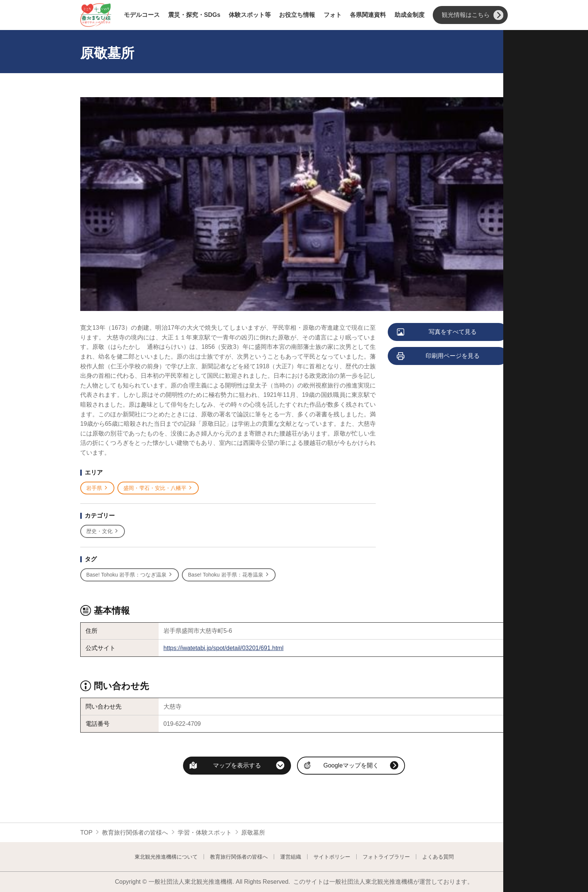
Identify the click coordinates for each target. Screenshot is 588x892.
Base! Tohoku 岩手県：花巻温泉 (229, 575)
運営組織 (291, 857)
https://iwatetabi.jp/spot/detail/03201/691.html (223, 648)
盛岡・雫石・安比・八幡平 (158, 488)
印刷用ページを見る (439, 356)
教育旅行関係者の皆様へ (135, 833)
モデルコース (142, 15)
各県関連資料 (368, 15)
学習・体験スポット (205, 833)
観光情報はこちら (473, 15)
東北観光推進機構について (166, 857)
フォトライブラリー (386, 857)
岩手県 (97, 488)
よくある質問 (438, 857)
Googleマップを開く (351, 765)
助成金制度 (409, 15)
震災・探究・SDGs (194, 15)
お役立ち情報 (297, 15)
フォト (333, 15)
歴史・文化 (103, 531)
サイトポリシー (332, 857)
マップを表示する (237, 765)
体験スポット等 (250, 15)
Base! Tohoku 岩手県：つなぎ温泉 (130, 575)
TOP (86, 833)
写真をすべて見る (437, 332)
